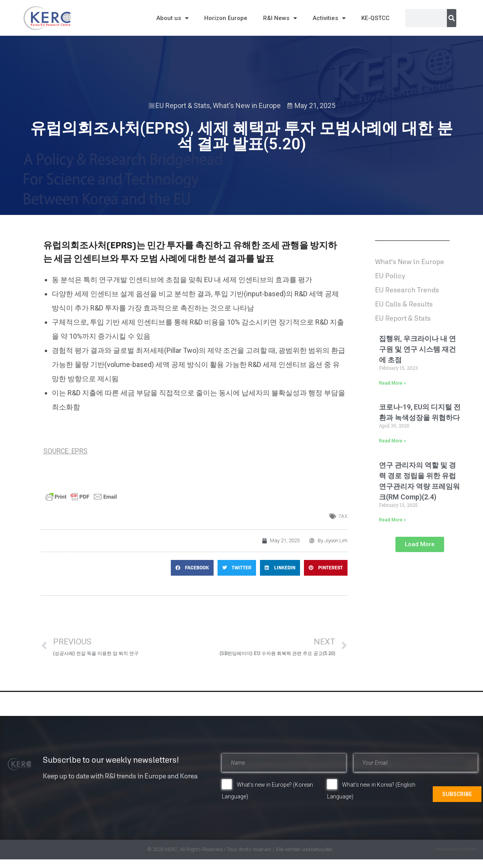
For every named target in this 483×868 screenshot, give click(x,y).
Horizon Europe (226, 18)
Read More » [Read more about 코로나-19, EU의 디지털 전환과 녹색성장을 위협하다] (392, 441)
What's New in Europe (247, 106)
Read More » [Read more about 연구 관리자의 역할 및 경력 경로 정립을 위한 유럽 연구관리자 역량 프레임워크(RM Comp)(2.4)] (392, 520)
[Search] (452, 18)
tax (343, 516)
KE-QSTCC (375, 18)
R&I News (280, 18)
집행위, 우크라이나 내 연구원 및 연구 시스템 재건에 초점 (417, 349)
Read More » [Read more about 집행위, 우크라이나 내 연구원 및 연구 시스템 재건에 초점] (392, 383)
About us (172, 18)
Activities (329, 18)
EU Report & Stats (183, 106)
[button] (192, 568)
